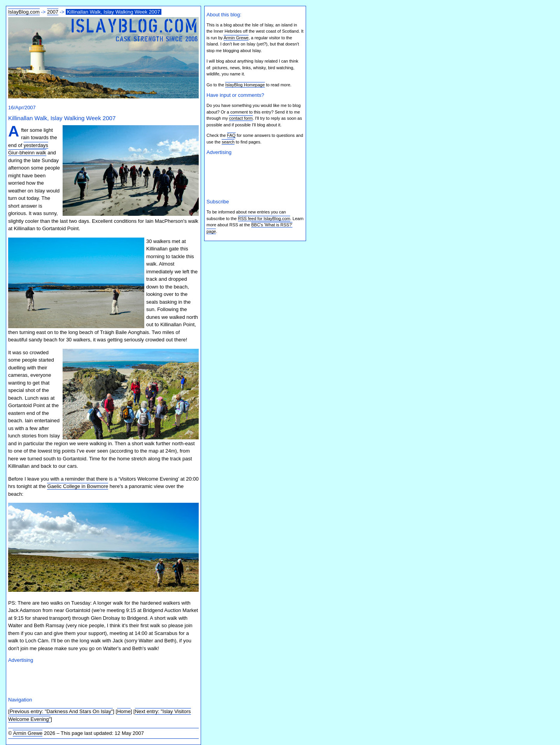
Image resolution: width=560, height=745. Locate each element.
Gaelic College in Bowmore (78, 486)
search (228, 142)
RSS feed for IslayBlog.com (264, 219)
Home (124, 711)
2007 (53, 12)
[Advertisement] (99, 679)
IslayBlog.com (24, 12)
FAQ (231, 135)
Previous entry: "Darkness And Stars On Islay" (61, 711)
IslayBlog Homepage (245, 85)
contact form (241, 118)
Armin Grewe (28, 733)
